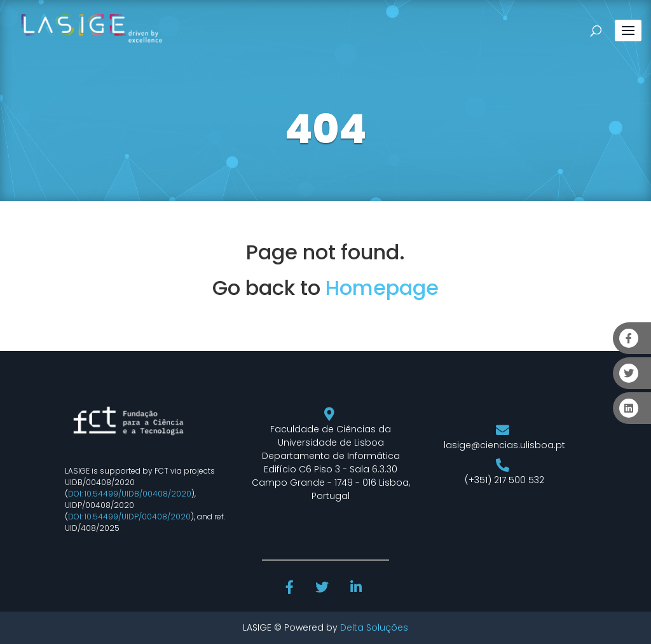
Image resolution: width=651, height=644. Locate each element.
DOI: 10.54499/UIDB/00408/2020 (130, 494)
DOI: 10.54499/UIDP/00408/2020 (129, 517)
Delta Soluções (374, 627)
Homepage (382, 288)
